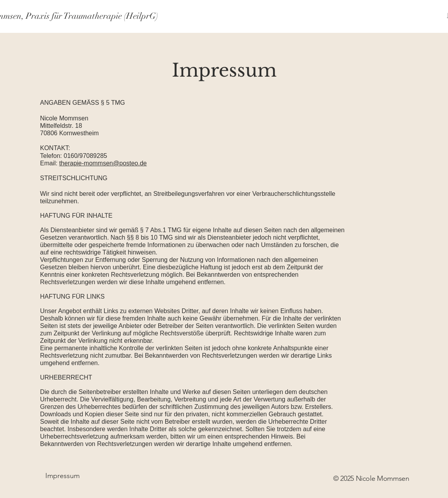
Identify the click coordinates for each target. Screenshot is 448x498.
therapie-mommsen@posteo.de (103, 163)
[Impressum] (62, 476)
